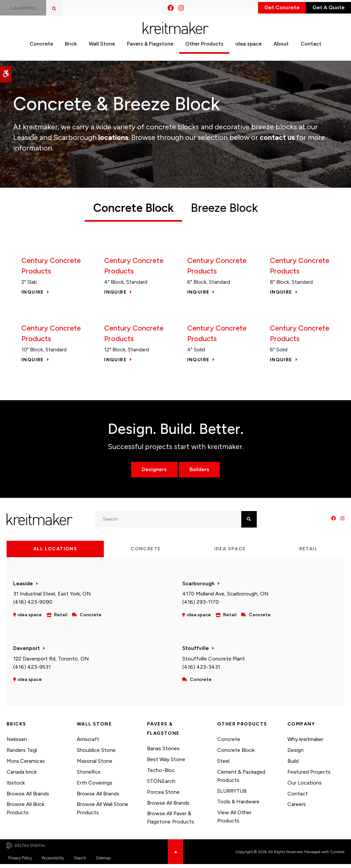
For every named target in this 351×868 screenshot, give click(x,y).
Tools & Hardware (238, 805)
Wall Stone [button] (102, 50)
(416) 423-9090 (33, 606)
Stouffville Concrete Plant (214, 662)
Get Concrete (262, 8)
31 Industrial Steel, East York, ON (52, 598)
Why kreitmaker (305, 743)
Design (295, 754)
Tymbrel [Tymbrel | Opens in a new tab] (337, 855)
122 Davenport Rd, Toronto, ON (51, 662)
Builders (202, 473)
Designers (152, 473)
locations (113, 137)
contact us (277, 137)
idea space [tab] (230, 552)
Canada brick (22, 775)
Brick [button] (71, 50)
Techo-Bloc (161, 774)
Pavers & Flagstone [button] (150, 50)
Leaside (23, 587)
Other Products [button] (204, 50)
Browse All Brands (28, 797)
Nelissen (17, 743)
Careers (297, 808)
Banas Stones (163, 752)
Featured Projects (309, 775)
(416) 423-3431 (201, 671)
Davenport (27, 652)
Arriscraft (88, 743)
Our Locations (305, 786)
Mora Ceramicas (26, 765)
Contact (298, 797)
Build (293, 765)
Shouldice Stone (96, 754)
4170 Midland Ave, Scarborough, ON (225, 598)
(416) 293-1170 (201, 606)
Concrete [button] (41, 50)
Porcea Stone (163, 796)
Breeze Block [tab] (229, 208)
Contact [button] (311, 50)
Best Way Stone (166, 763)
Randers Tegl (22, 754)
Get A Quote (322, 8)
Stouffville (196, 652)
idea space (249, 50)
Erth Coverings (95, 786)
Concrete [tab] (146, 552)
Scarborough (198, 587)
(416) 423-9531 (32, 671)
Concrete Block (236, 754)
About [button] (281, 50)
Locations (26, 8)
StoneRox (89, 775)
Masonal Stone (95, 765)
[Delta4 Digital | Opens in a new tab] (26, 849)
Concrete (229, 743)
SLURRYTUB (232, 795)
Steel (223, 765)
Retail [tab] (308, 552)
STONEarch (161, 785)
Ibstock (16, 786)
